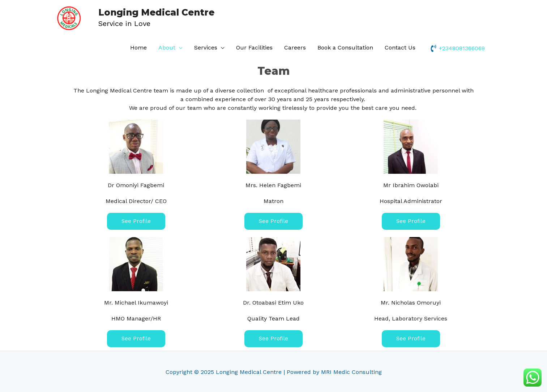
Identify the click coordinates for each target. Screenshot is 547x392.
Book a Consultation (345, 47)
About (167, 47)
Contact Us (400, 47)
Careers (295, 47)
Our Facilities (254, 47)
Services (206, 47)
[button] (136, 221)
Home (138, 47)
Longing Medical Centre (145, 12)
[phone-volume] (457, 47)
